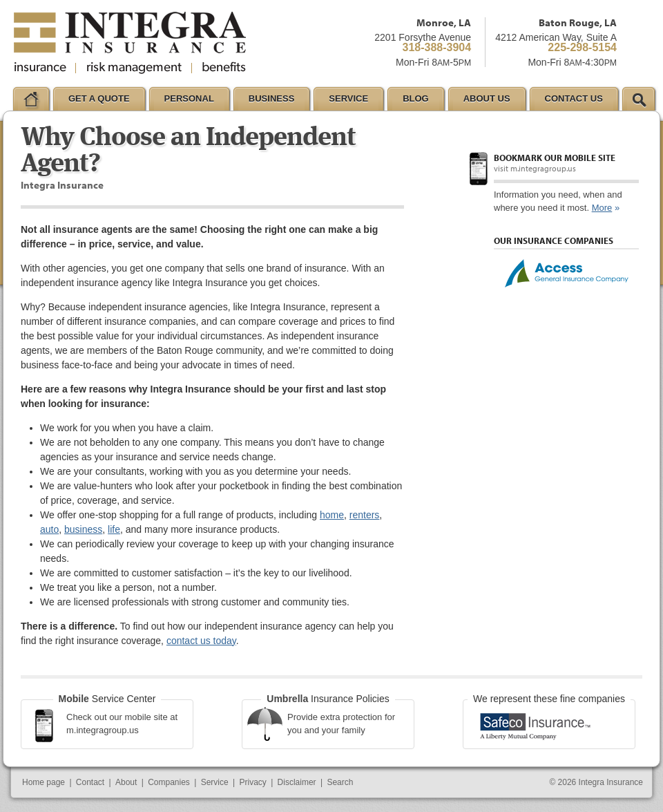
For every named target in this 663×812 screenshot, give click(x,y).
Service (215, 782)
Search (340, 782)
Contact (90, 782)
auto (49, 529)
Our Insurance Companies (554, 240)
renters (365, 515)
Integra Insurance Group (130, 43)
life (114, 529)
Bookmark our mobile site (555, 158)
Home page (44, 782)
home (332, 515)
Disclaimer (297, 782)
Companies (169, 782)
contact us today (201, 641)
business (83, 529)
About (126, 782)
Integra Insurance (611, 782)
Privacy (252, 782)
